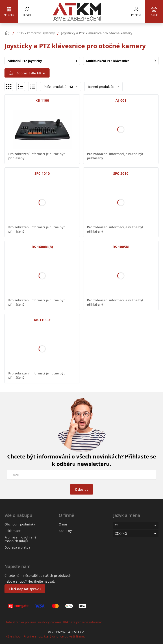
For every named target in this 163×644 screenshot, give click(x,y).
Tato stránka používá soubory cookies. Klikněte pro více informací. (55, 622)
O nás (63, 524)
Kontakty (65, 531)
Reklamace (13, 531)
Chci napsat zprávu (25, 589)
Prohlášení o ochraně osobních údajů (20, 539)
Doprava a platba (17, 547)
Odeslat (81, 489)
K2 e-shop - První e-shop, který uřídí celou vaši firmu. (45, 636)
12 (71, 87)
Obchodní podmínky (20, 524)
